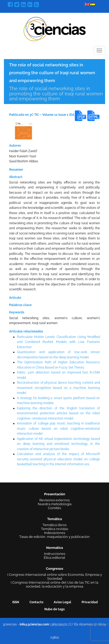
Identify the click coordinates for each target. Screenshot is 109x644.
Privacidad (90, 602)
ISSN (16, 602)
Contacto (36, 602)
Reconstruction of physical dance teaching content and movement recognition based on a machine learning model (58, 388)
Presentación (55, 494)
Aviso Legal (62, 602)
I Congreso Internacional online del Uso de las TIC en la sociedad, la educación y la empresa (54, 584)
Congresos (54, 569)
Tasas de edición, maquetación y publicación (54, 537)
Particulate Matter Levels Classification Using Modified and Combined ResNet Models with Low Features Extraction (58, 342)
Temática (54, 519)
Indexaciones (55, 533)
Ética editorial (54, 558)
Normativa (54, 548)
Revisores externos (54, 500)
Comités (54, 508)
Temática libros (54, 525)
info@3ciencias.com (34, 624)
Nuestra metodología (55, 504)
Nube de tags (54, 609)
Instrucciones (55, 554)
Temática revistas (54, 529)
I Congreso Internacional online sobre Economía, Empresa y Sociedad (55, 577)
